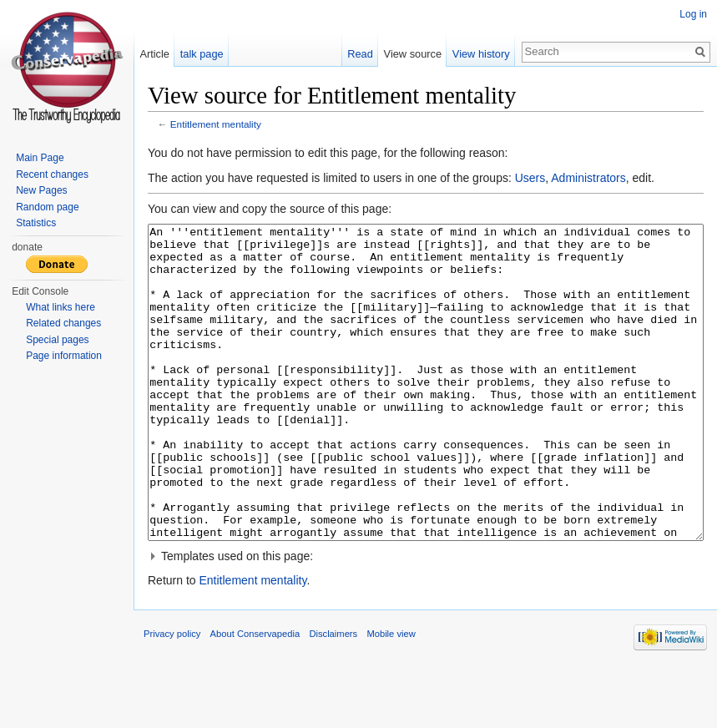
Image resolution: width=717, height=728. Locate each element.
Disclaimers (333, 696)
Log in (693, 14)
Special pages (57, 340)
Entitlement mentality (216, 124)
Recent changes (52, 174)
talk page (202, 54)
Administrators (588, 178)
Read (360, 54)
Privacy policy (172, 696)
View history (481, 54)
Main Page (40, 158)
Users (530, 178)
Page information (64, 356)
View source (413, 54)
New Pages (41, 190)
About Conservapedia (255, 696)
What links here (61, 307)
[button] (426, 619)
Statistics (36, 223)
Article (154, 54)
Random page (47, 207)
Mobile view (391, 696)
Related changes (63, 323)
